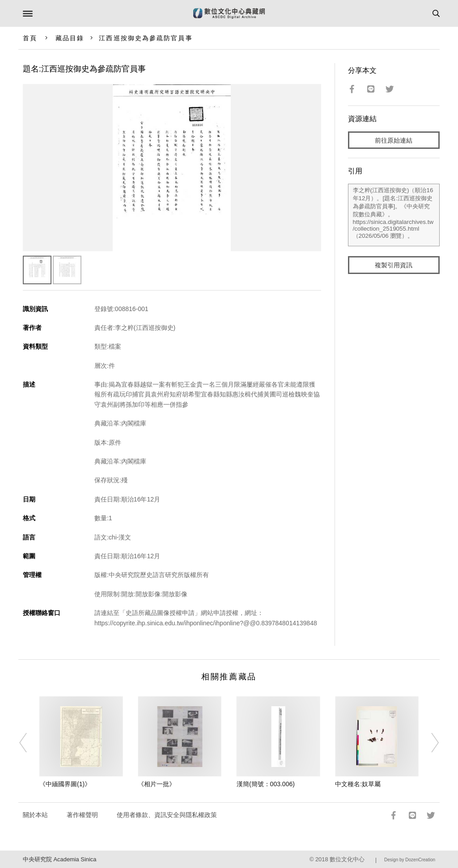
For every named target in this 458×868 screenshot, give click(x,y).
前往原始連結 (394, 140)
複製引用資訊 (394, 265)
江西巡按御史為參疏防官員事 (146, 38)
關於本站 (35, 815)
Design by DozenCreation (410, 860)
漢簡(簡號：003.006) (266, 784)
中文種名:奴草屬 (358, 784)
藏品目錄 (70, 38)
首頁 (30, 38)
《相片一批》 (157, 784)
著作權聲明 (82, 815)
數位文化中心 (347, 859)
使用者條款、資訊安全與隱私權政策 (167, 815)
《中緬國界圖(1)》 (65, 784)
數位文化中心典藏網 (229, 13)
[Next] (429, 743)
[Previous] (29, 743)
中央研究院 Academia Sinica (59, 859)
